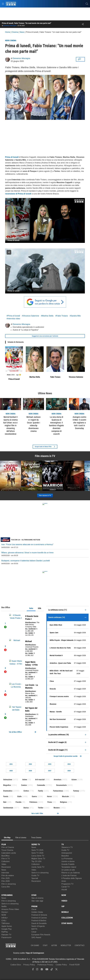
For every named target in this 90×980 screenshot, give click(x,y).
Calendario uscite (9, 853)
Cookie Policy (61, 965)
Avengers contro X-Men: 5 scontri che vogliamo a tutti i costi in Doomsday (79, 423)
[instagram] (37, 970)
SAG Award (36, 937)
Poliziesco (33, 802)
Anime (25, 780)
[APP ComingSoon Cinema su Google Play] (69, 953)
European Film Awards (41, 935)
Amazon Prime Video (10, 909)
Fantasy (76, 791)
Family (40, 791)
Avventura (58, 780)
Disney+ (5, 912)
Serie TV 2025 (37, 850)
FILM (4, 844)
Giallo (20, 796)
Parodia (18, 802)
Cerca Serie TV (38, 856)
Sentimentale (8, 808)
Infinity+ (5, 918)
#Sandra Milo (75, 316)
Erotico (26, 791)
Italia (31, 608)
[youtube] (47, 970)
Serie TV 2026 (37, 853)
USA (40, 608)
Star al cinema (37, 898)
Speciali (35, 878)
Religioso (63, 802)
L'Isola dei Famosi (69, 875)
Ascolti (64, 890)
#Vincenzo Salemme (30, 316)
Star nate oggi (37, 901)
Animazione (8, 780)
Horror (49, 796)
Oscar (34, 909)
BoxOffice (5, 856)
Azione (74, 780)
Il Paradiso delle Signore (72, 878)
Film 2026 (6, 881)
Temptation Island (69, 867)
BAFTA (34, 929)
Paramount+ (7, 937)
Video (4, 864)
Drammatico (8, 791)
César (34, 932)
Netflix (4, 906)
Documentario (61, 785)
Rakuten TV (6, 935)
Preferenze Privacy (45, 965)
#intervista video (13, 319)
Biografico (7, 785)
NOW (4, 915)
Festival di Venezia (39, 915)
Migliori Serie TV (38, 859)
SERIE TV (36, 844)
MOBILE (65, 912)
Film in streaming (9, 884)
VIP (63, 906)
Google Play (7, 929)
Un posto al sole (68, 870)
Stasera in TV (67, 847)
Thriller (41, 808)
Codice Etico (16, 965)
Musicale (65, 796)
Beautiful (65, 856)
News (4, 870)
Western (57, 808)
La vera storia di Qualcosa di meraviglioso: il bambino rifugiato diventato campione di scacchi (56, 425)
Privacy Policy (29, 965)
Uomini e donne (68, 861)
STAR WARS (67, 923)
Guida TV (35, 875)
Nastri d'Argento (38, 926)
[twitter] (56, 970)
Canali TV (66, 887)
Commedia (41, 785)
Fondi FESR (74, 965)
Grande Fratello (68, 864)
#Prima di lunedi (13, 316)
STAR (34, 895)
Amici (64, 881)
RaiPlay (5, 932)
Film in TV (6, 859)
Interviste (5, 873)
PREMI (34, 906)
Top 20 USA (36, 861)
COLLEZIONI (67, 918)
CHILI (4, 921)
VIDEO (64, 901)
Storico (26, 808)
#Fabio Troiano (62, 316)
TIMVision (6, 923)
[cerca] (87, 4)
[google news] (42, 970)
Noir (5, 802)
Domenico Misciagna (10, 26)
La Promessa (67, 859)
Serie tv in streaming (40, 873)
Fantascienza (58, 791)
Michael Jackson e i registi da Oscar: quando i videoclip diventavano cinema (34, 424)
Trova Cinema (7, 850)
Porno (50, 802)
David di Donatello (39, 923)
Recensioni (6, 867)
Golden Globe (37, 912)
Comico (24, 785)
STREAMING (7, 895)
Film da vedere (8, 875)
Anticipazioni (67, 853)
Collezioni (5, 861)
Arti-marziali (40, 780)
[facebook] (33, 970)
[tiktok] (52, 970)
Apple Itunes (7, 926)
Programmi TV (67, 884)
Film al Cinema (8, 847)
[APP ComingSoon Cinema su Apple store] (52, 953)
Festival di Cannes (39, 918)
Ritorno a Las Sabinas (71, 873)
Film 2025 (6, 878)
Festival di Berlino (39, 921)
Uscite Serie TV (38, 867)
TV (63, 844)
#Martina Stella (47, 316)
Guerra (34, 796)
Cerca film (6, 887)
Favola (6, 796)
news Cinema (11, 414)
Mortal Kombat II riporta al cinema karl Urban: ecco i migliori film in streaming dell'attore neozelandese (11, 425)
